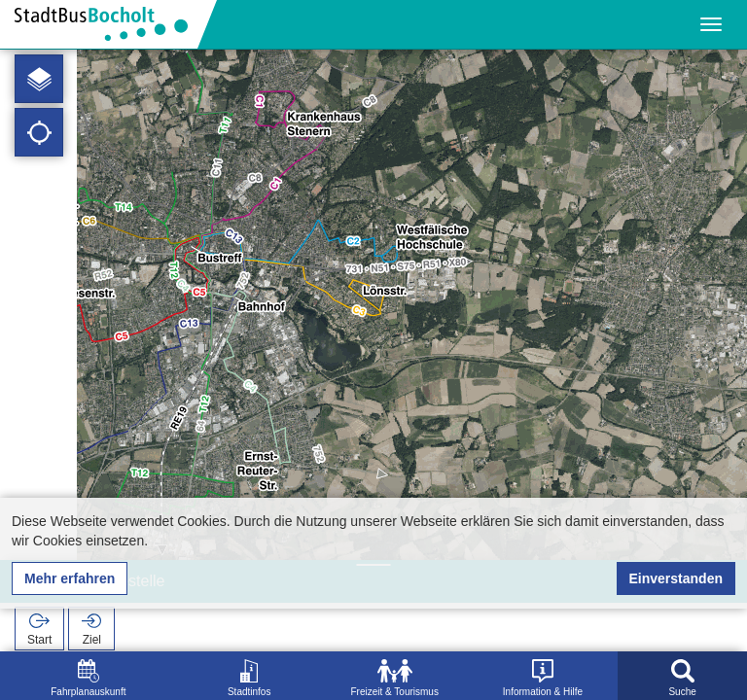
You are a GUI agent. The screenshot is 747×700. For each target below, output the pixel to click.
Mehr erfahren (70, 578)
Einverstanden (676, 578)
